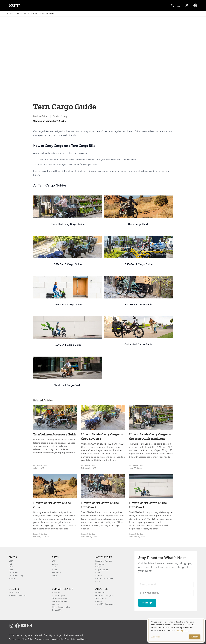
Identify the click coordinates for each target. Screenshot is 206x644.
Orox (11, 570)
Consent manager (42, 639)
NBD (11, 567)
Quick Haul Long (16, 576)
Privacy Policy (27, 639)
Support (108, 5)
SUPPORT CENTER (63, 589)
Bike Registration (59, 598)
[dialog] (176, 630)
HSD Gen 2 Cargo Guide (138, 305)
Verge (55, 576)
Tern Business (101, 598)
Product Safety (60, 117)
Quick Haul (14, 573)
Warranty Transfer (60, 601)
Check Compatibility (61, 607)
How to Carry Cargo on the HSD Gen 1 (148, 505)
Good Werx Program (104, 596)
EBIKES (13, 557)
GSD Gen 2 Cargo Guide (138, 264)
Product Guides (30, 14)
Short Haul (57, 573)
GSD (11, 561)
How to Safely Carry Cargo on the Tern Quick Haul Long (150, 436)
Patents (84, 639)
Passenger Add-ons (104, 561)
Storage (99, 576)
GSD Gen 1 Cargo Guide (68, 305)
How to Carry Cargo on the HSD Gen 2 (100, 505)
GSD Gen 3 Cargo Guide (68, 264)
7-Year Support (58, 596)
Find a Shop (77, 5)
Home (9, 14)
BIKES (55, 557)
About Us (102, 589)
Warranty (56, 604)
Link (54, 567)
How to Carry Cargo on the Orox (52, 505)
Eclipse (55, 564)
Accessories (57, 5)
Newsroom (100, 593)
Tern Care (56, 593)
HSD (11, 564)
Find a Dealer (15, 593)
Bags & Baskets (102, 570)
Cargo (98, 567)
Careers (99, 601)
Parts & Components (104, 579)
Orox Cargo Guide (138, 224)
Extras (98, 582)
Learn (94, 5)
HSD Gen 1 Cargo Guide (68, 345)
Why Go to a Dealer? (18, 596)
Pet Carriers (100, 564)
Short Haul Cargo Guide (68, 385)
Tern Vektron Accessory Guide (55, 434)
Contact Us (57, 610)
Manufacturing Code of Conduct (66, 639)
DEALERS (14, 589)
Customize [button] (155, 637)
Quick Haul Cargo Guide (138, 345)
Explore (17, 14)
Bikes (41, 5)
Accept (195, 637)
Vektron (12, 579)
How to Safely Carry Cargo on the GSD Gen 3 (102, 436)
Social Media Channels (105, 604)
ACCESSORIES (104, 557)
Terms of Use (14, 639)
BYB (54, 561)
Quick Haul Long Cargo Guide (68, 224)
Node (55, 570)
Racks (98, 573)
